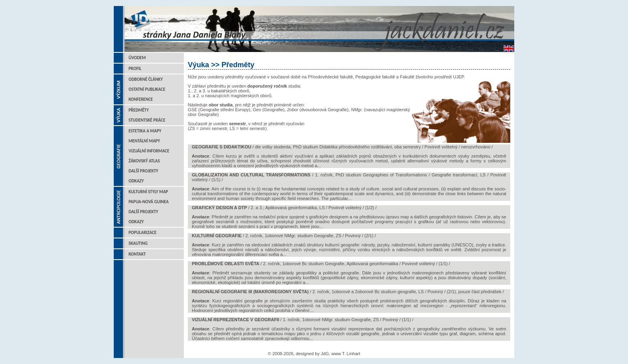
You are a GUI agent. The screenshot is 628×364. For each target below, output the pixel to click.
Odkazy (136, 181)
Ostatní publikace (147, 89)
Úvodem (137, 58)
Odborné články (146, 79)
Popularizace (143, 233)
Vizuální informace (149, 151)
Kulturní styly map (148, 192)
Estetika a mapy (145, 131)
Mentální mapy (144, 141)
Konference (141, 99)
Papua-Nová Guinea (149, 202)
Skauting (138, 243)
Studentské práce (147, 120)
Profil (135, 69)
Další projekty (143, 171)
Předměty (139, 110)
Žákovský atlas (144, 161)
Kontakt (137, 254)
